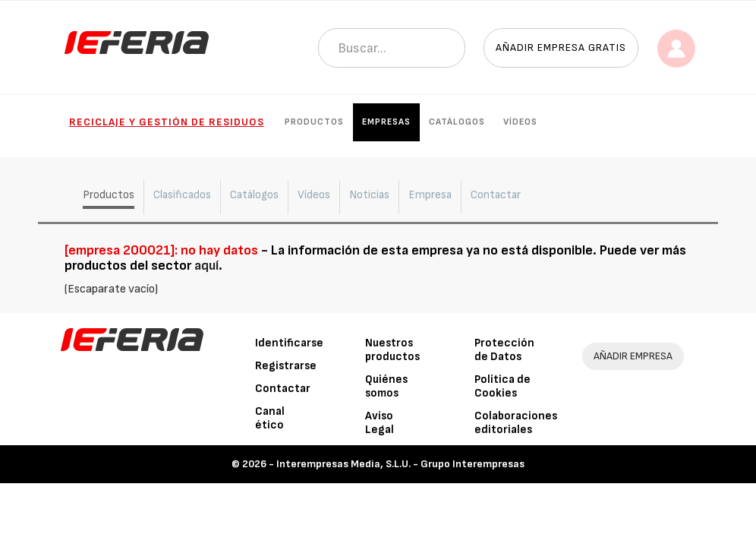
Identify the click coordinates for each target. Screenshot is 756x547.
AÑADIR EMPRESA (633, 356)
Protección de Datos (504, 350)
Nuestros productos (392, 350)
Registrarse (286, 366)
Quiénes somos (386, 386)
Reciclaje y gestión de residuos (167, 122)
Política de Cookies (502, 386)
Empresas (386, 122)
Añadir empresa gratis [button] (561, 47)
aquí (206, 266)
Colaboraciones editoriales (516, 423)
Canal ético (270, 418)
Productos (314, 122)
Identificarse (289, 343)
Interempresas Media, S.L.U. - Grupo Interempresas (400, 464)
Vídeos (520, 122)
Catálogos (457, 122)
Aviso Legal (380, 423)
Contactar (283, 389)
